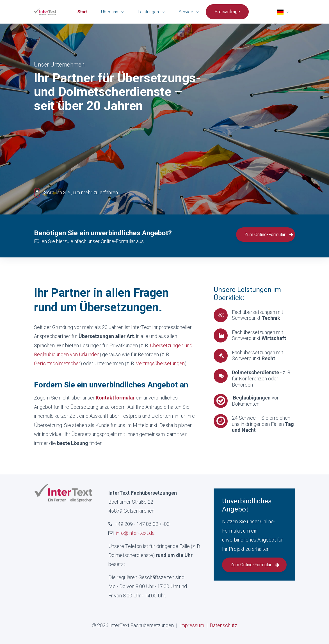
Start (82, 12)
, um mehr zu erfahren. (76, 193)
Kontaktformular (116, 398)
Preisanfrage (227, 12)
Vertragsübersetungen (160, 363)
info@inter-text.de (135, 533)
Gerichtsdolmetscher (57, 363)
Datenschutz (223, 625)
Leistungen (149, 12)
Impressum (192, 625)
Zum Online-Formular (269, 235)
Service (186, 12)
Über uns (110, 12)
